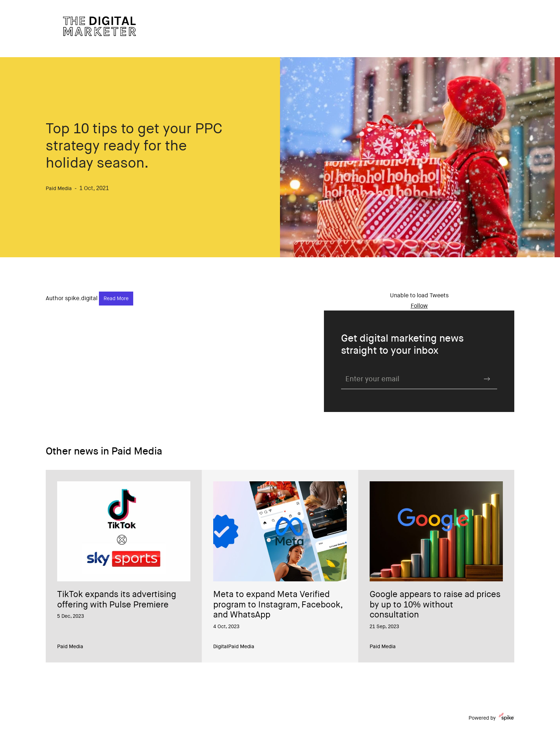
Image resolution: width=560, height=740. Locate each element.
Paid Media (70, 647)
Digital (221, 647)
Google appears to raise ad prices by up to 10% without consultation (435, 605)
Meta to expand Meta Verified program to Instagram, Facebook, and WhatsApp (278, 605)
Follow (419, 306)
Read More (116, 299)
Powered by (491, 718)
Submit (487, 379)
